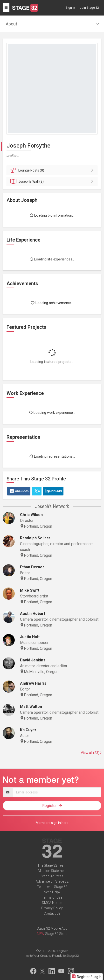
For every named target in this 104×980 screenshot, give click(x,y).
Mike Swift (30, 590)
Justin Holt (30, 637)
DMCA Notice (52, 903)
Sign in (70, 8)
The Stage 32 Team (52, 865)
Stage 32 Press (52, 876)
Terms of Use (52, 897)
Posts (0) (53, 170)
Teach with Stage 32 (52, 887)
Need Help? (52, 892)
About (11, 24)
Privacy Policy (52, 908)
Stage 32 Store (56, 934)
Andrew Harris (33, 683)
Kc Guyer (28, 730)
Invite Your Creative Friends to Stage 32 (52, 956)
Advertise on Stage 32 (52, 881)
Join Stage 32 (89, 8)
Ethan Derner (32, 567)
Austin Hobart (33, 614)
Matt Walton (31, 707)
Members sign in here (52, 823)
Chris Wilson (31, 515)
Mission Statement (52, 871)
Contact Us (52, 913)
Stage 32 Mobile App (52, 928)
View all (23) (91, 753)
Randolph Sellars (35, 538)
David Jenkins (33, 660)
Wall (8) (53, 181)
